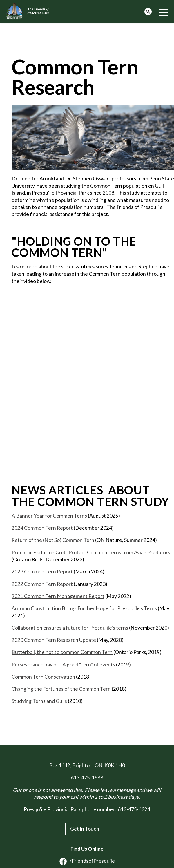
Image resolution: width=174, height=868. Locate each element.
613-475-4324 (134, 809)
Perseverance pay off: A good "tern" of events (63, 665)
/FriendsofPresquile (87, 861)
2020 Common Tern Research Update (54, 640)
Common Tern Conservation (43, 677)
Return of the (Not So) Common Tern (53, 540)
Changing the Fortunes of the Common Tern (61, 689)
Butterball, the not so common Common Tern (62, 652)
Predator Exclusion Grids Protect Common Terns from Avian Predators (91, 552)
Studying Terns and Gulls (39, 701)
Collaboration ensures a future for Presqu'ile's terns (70, 628)
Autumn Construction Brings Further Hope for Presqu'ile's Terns (84, 608)
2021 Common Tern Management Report (58, 596)
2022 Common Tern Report (42, 584)
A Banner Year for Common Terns (49, 516)
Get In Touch (85, 829)
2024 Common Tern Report (43, 528)
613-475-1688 (87, 777)
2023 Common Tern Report (42, 572)
